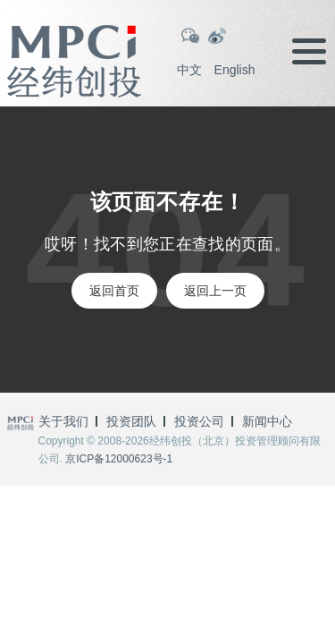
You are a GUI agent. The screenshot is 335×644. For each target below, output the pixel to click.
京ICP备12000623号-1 (119, 459)
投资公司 (199, 421)
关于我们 (63, 421)
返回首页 (114, 291)
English (235, 70)
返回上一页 (215, 291)
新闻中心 (267, 421)
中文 (189, 70)
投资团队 (131, 421)
